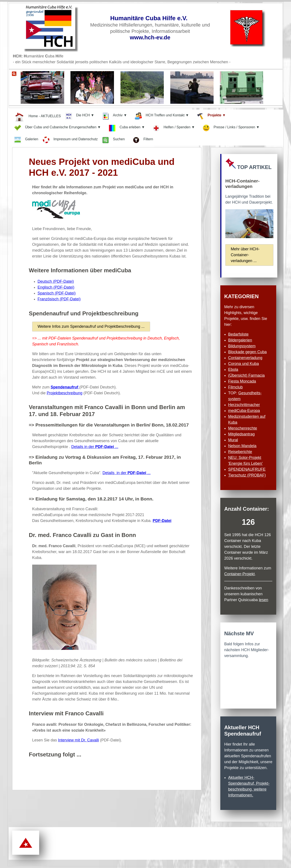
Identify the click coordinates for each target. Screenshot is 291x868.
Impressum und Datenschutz (70, 140)
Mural (233, 440)
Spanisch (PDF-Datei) (57, 293)
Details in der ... (95, 447)
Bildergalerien (240, 340)
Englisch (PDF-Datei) (56, 287)
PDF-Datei (162, 521)
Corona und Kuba (243, 364)
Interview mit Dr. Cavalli (79, 740)
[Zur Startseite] (53, 28)
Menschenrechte (243, 428)
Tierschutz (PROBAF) (247, 475)
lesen (263, 600)
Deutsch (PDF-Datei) (56, 281)
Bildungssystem (242, 346)
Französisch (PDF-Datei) (59, 299)
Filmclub (235, 387)
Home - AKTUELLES (38, 117)
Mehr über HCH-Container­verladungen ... (245, 255)
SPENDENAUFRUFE (247, 469)
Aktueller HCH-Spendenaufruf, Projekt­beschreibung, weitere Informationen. (249, 786)
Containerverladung (245, 358)
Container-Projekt (239, 574)
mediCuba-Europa (244, 411)
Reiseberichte (240, 452)
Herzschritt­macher (244, 405)
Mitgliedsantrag (241, 434)
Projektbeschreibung (65, 393)
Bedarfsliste (238, 334)
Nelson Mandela (242, 446)
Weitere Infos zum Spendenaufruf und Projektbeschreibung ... (91, 326)
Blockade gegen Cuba (247, 352)
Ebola (233, 370)
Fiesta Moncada (242, 381)
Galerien (26, 140)
